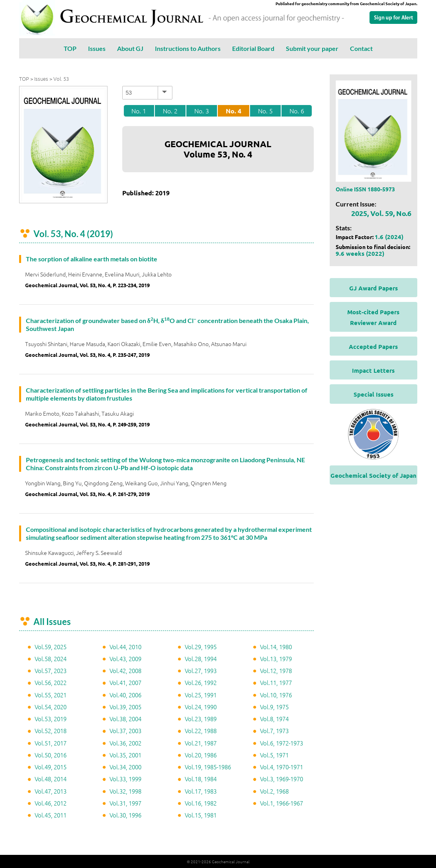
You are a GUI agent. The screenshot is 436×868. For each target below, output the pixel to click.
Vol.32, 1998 (125, 791)
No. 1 (139, 111)
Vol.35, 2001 (125, 755)
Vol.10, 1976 (276, 695)
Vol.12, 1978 (276, 670)
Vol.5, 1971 (274, 755)
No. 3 (202, 111)
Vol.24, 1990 (201, 707)
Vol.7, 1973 (274, 731)
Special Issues (373, 394)
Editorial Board (253, 48)
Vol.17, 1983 (201, 791)
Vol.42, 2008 (125, 670)
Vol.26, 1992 (201, 682)
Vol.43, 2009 (125, 659)
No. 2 (170, 111)
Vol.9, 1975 (274, 707)
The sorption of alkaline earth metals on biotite (92, 259)
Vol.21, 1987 (201, 743)
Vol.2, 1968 (274, 791)
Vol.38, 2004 (125, 719)
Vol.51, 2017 (51, 743)
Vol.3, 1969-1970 (282, 779)
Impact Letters (373, 370)
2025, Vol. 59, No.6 (381, 213)
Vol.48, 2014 (51, 779)
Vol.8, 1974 (274, 719)
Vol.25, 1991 (201, 695)
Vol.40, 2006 (125, 695)
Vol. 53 (61, 79)
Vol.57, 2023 (51, 670)
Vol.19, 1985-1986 (208, 767)
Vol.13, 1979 (276, 659)
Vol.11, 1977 (276, 682)
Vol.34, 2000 (125, 767)
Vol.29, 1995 (201, 647)
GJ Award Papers (373, 288)
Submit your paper (312, 48)
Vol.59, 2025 (51, 647)
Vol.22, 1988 (201, 731)
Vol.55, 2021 (51, 695)
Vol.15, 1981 (201, 815)
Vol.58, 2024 (51, 659)
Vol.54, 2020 (51, 707)
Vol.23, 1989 (201, 719)
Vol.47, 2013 (51, 791)
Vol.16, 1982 (201, 803)
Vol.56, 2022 (51, 682)
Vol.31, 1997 (125, 803)
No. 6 (297, 111)
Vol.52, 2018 (51, 731)
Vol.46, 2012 (51, 803)
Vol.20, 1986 (201, 755)
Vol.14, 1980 (276, 647)
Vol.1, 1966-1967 (282, 803)
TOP (70, 48)
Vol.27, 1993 (201, 670)
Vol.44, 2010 (125, 647)
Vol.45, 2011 (51, 815)
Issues (97, 48)
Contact (361, 48)
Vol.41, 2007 (125, 682)
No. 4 (234, 111)
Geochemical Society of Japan (373, 475)
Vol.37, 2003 (125, 731)
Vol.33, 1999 (125, 779)
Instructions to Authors (188, 48)
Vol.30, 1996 (125, 815)
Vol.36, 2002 (125, 743)
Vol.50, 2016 (51, 755)
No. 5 (265, 111)
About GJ (130, 48)
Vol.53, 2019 (51, 719)
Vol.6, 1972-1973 (282, 743)
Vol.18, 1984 (201, 779)
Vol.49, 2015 (51, 767)
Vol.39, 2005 (125, 707)
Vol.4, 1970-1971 (282, 767)
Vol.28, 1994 (201, 659)
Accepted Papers (373, 346)
